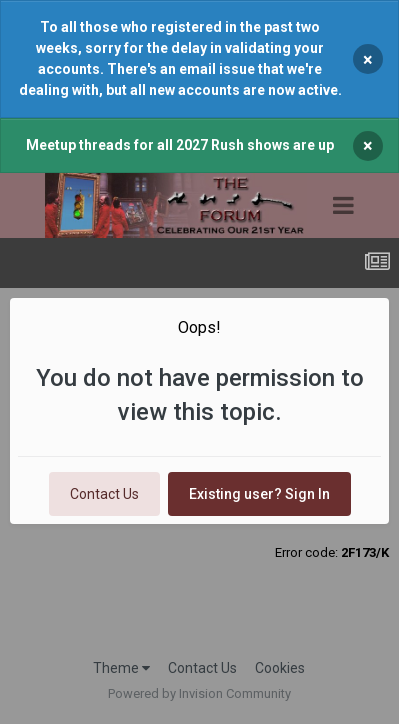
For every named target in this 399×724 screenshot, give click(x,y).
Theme (121, 668)
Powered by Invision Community (199, 693)
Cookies (280, 668)
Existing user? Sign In (259, 494)
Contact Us (104, 494)
